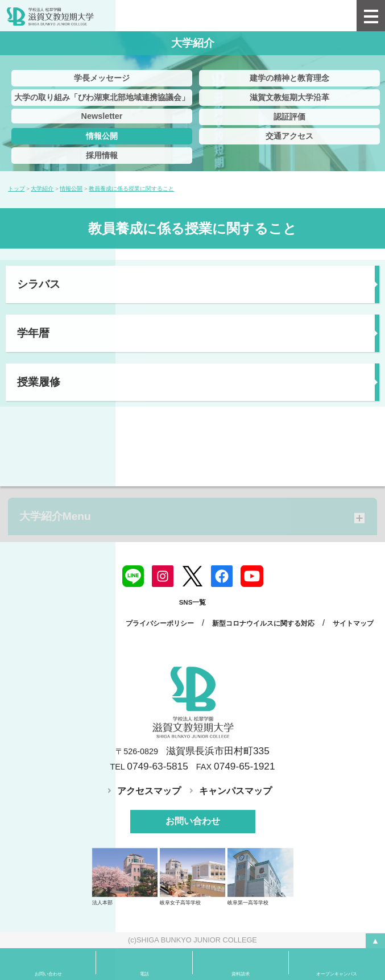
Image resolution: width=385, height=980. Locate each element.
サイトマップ (353, 623)
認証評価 (289, 117)
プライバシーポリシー (160, 623)
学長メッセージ (102, 78)
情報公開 (102, 136)
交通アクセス (289, 136)
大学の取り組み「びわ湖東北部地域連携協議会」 (102, 97)
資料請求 (241, 974)
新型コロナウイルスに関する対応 (263, 623)
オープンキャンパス (337, 974)
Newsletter (102, 116)
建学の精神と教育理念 (289, 78)
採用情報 (102, 155)
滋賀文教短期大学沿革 (289, 97)
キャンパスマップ (235, 791)
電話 (144, 974)
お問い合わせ (193, 821)
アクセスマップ (149, 791)
